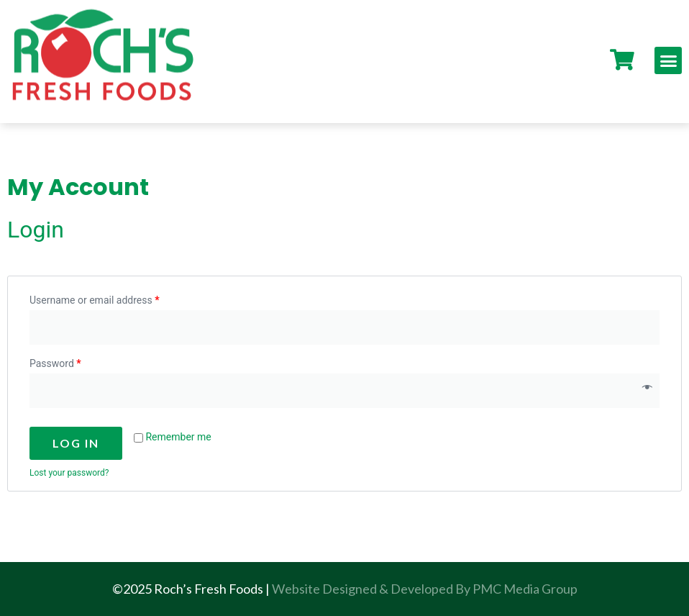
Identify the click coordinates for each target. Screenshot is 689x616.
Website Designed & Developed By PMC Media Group (425, 589)
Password (55, 363)
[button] (668, 60)
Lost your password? (69, 473)
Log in (76, 443)
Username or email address (95, 300)
